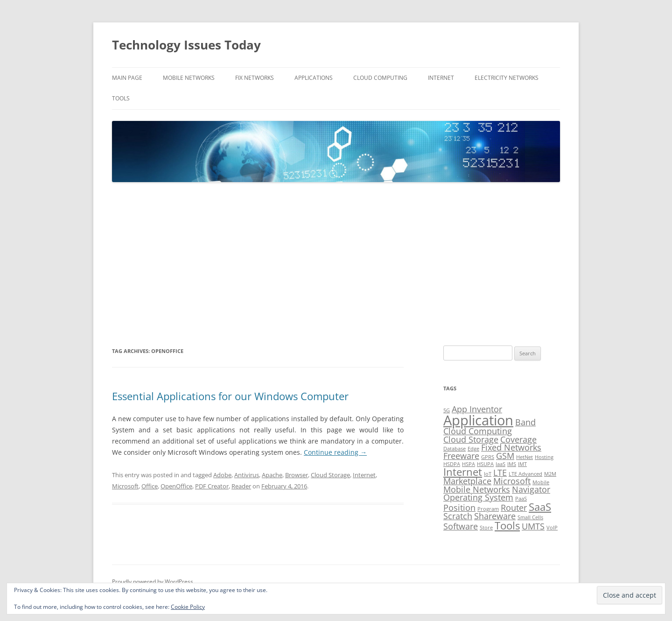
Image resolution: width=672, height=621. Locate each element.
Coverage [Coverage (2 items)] (518, 439)
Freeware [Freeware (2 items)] (461, 456)
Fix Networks (255, 78)
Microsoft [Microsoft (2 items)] (512, 481)
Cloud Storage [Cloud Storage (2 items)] (471, 439)
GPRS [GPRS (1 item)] (488, 457)
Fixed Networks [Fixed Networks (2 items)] (511, 447)
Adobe (222, 475)
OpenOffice (176, 486)
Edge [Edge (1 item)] (473, 449)
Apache (272, 475)
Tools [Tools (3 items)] (507, 526)
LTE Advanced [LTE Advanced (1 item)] (525, 474)
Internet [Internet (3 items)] (463, 472)
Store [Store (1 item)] (486, 528)
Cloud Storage (330, 475)
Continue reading (335, 452)
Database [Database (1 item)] (455, 449)
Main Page (127, 78)
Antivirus (247, 475)
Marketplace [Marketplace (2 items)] (467, 481)
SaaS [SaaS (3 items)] (540, 507)
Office (150, 486)
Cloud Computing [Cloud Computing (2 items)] (478, 431)
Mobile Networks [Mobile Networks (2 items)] (477, 489)
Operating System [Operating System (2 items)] (478, 497)
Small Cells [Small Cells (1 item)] (530, 517)
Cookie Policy (188, 607)
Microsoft (125, 486)
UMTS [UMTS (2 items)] (533, 526)
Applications (314, 78)
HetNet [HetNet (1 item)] (525, 457)
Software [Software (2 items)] (461, 526)
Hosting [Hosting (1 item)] (544, 457)
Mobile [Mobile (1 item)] (541, 482)
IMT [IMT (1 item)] (522, 464)
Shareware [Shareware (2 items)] (495, 516)
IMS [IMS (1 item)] (512, 464)
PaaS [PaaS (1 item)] (521, 499)
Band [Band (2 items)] (525, 422)
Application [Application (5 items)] (478, 420)
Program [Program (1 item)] (488, 509)
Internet (441, 78)
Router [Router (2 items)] (514, 508)
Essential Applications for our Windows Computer (230, 396)
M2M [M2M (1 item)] (550, 474)
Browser (297, 475)
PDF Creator (212, 486)
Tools (121, 98)
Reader (241, 486)
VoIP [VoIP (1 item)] (552, 528)
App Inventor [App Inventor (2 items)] (477, 409)
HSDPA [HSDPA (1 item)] (452, 464)
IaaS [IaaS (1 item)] (500, 464)
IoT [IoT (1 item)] (488, 474)
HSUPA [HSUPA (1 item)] (485, 464)
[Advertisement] (336, 264)
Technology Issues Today (186, 45)
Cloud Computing (380, 78)
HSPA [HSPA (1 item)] (469, 464)
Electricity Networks (507, 78)
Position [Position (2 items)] (459, 508)
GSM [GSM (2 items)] (505, 456)
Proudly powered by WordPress (153, 582)
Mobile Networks (189, 78)
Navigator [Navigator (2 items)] (531, 489)
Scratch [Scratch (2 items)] (458, 516)
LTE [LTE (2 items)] (500, 473)
